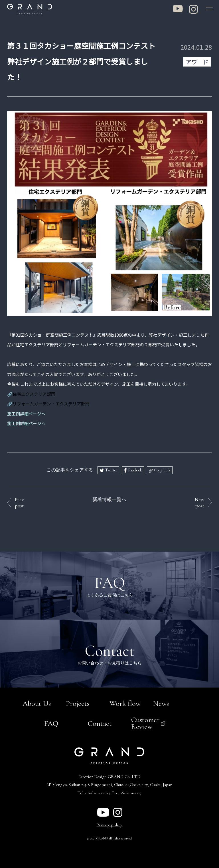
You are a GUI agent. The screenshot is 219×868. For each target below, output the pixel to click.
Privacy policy (109, 824)
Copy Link (162, 469)
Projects (78, 703)
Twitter (111, 469)
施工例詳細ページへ (26, 422)
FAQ (51, 723)
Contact (100, 723)
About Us (37, 703)
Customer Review (145, 722)
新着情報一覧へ (109, 499)
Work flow (125, 703)
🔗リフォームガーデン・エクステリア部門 (48, 403)
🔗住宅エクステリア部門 (31, 393)
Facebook (135, 469)
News (161, 703)
